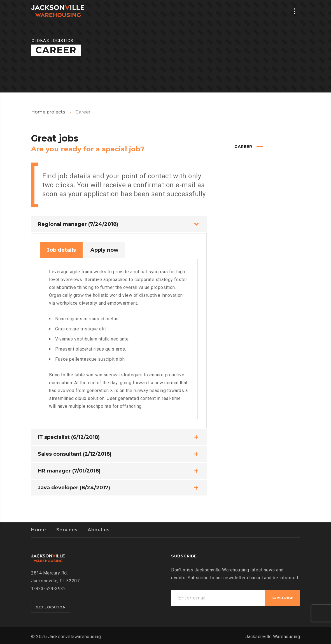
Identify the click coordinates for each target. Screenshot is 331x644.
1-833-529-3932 (48, 589)
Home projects (48, 112)
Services (67, 530)
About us (99, 530)
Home (39, 530)
